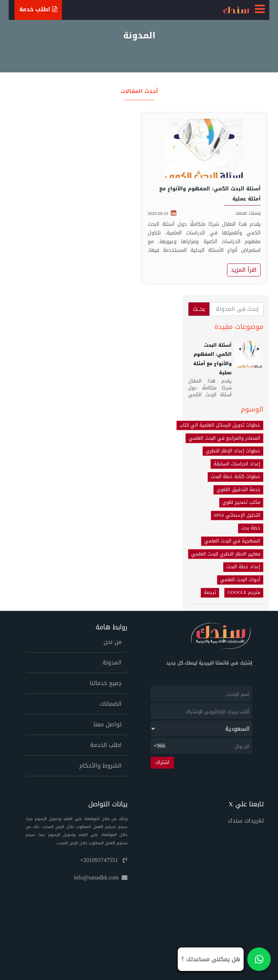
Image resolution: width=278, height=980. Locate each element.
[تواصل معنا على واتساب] (224, 959)
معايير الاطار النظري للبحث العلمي (226, 554)
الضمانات (111, 704)
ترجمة (210, 592)
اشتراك (162, 763)
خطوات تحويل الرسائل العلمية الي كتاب (220, 425)
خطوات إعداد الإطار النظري (233, 451)
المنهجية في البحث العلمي (232, 541)
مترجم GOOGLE (244, 592)
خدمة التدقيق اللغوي (238, 490)
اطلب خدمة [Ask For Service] (38, 9)
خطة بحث (251, 528)
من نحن (113, 642)
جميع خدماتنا (106, 683)
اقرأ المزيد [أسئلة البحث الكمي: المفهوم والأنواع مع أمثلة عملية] (244, 270)
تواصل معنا (108, 724)
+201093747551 (104, 860)
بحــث (199, 309)
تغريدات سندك (246, 821)
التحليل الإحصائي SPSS (237, 515)
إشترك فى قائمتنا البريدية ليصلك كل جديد (209, 663)
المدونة (112, 662)
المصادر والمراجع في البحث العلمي (224, 438)
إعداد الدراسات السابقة (237, 464)
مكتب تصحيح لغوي (241, 502)
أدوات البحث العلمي (240, 580)
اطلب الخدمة (106, 745)
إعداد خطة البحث (243, 567)
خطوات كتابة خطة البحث (235, 477)
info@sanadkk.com (101, 877)
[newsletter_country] (201, 728)
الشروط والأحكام (100, 766)
